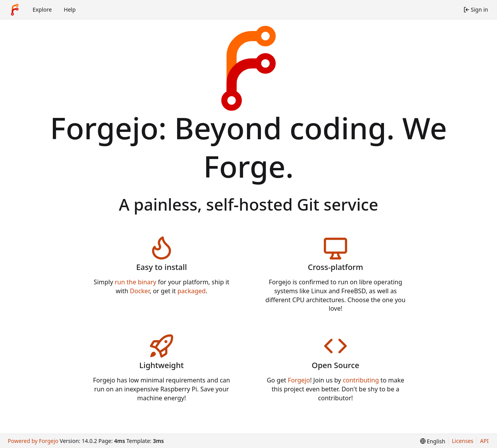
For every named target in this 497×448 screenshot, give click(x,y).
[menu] (433, 441)
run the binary (136, 282)
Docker (140, 291)
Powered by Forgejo (33, 441)
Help (70, 10)
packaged (192, 291)
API (484, 441)
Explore (42, 10)
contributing (361, 380)
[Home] (15, 10)
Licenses (463, 441)
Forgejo (299, 380)
